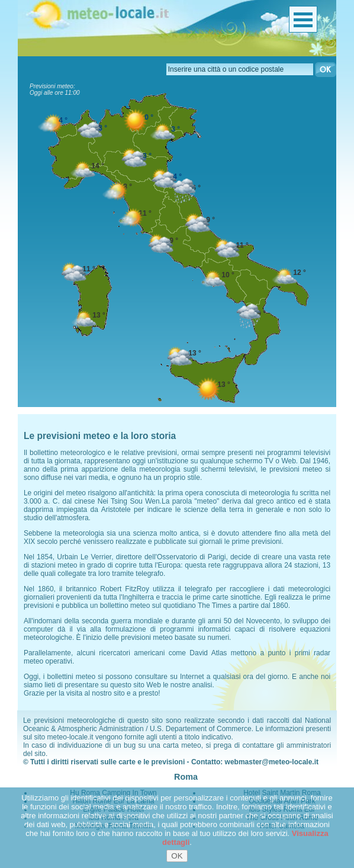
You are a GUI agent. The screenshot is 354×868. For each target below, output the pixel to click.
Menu (303, 19)
